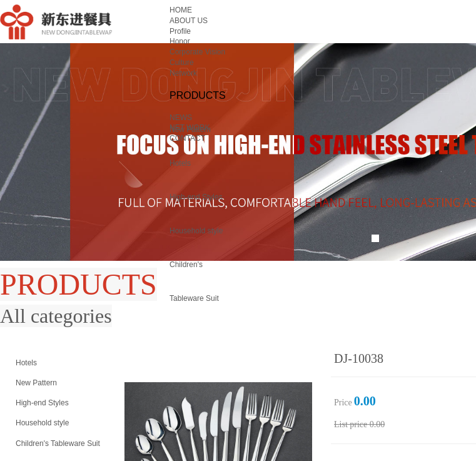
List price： (351, 424)
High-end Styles (196, 197)
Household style (196, 231)
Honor (180, 41)
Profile (180, 31)
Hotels (180, 163)
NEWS (181, 118)
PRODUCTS (198, 95)
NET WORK (190, 128)
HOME (181, 10)
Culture (182, 63)
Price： (343, 403)
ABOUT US (189, 21)
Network (183, 73)
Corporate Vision (197, 52)
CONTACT (187, 138)
